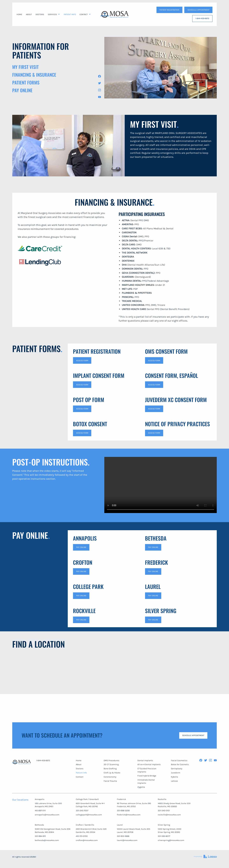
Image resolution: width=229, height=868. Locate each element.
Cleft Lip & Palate (112, 773)
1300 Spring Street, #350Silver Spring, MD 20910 (170, 830)
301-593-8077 (164, 836)
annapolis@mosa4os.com (47, 815)
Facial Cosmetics (179, 760)
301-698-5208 (123, 811)
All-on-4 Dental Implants (149, 764)
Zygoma (141, 787)
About (79, 764)
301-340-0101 (164, 811)
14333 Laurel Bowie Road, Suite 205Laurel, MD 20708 (134, 830)
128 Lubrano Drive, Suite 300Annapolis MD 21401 (48, 805)
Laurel (120, 825)
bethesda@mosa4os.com (47, 840)
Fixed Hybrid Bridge (147, 776)
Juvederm (176, 773)
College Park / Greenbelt (87, 799)
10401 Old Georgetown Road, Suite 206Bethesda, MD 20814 (53, 830)
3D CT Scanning (111, 764)
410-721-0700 (82, 836)
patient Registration (169, 10)
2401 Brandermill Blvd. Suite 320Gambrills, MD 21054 (91, 830)
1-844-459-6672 (202, 18)
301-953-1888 (123, 836)
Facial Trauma (110, 781)
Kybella (174, 777)
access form (82, 361)
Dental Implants (145, 760)
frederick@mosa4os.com (129, 815)
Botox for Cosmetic (180, 764)
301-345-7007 (82, 811)
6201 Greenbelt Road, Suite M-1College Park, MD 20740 (90, 805)
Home (79, 760)
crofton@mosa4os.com (87, 840)
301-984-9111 (40, 836)
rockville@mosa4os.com (169, 815)
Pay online (81, 596)
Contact (80, 777)
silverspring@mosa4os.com (171, 840)
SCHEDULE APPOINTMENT (198, 10)
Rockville (162, 799)
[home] (114, 14)
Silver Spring (164, 825)
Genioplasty (177, 769)
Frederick (121, 799)
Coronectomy (110, 777)
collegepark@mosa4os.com (89, 815)
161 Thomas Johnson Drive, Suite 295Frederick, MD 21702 (134, 805)
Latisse (174, 781)
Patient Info (81, 773)
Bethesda (39, 825)
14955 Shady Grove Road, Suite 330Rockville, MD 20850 (174, 805)
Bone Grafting (110, 769)
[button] (54, 14)
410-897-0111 (40, 811)
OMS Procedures (111, 760)
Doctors (80, 769)
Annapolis (40, 799)
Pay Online (81, 547)
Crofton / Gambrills (85, 825)
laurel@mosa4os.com (127, 840)
